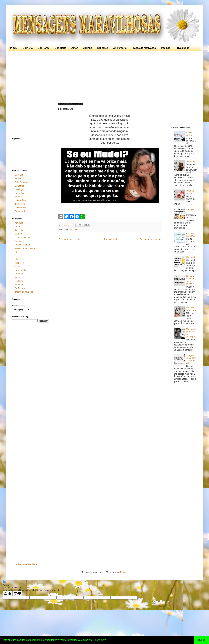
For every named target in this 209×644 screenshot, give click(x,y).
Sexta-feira (20, 193)
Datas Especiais (23, 237)
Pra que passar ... (191, 235)
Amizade (19, 223)
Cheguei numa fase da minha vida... (191, 359)
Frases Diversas (23, 245)
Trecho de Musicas (24, 292)
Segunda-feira (22, 211)
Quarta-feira (21, 200)
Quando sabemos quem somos (190, 280)
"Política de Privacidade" (27, 564)
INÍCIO (14, 48)
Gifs (17, 256)
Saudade (19, 285)
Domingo (19, 189)
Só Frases (20, 288)
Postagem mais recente (70, 239)
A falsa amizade (190, 134)
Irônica (18, 259)
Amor (75, 48)
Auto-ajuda (20, 230)
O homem (191, 162)
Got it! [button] (202, 640)
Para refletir (20, 270)
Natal (17, 267)
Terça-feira (20, 204)
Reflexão (19, 281)
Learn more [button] (100, 640)
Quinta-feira (21, 208)
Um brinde (191, 257)
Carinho (87, 48)
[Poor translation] (17, 594)
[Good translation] (7, 594)
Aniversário (120, 48)
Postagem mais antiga (150, 239)
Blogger (124, 572)
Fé (16, 252)
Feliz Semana (22, 182)
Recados (19, 277)
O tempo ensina (190, 192)
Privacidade (182, 48)
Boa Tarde (44, 48)
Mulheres (103, 48)
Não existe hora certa (191, 309)
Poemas (166, 48)
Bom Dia (28, 48)
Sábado (19, 197)
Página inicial (111, 239)
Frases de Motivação (144, 48)
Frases (18, 241)
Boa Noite (60, 48)
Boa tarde (20, 186)
